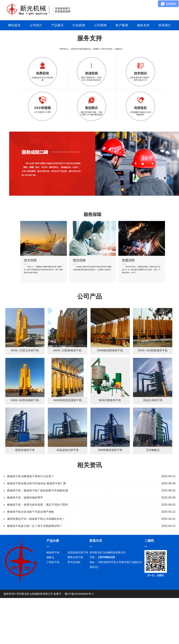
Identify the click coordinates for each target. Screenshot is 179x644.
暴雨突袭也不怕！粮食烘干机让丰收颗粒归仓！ (36, 567)
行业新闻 (79, 25)
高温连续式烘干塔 (78, 601)
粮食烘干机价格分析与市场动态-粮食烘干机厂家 (37, 532)
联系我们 (165, 25)
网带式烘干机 (75, 606)
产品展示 (57, 25)
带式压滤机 (74, 611)
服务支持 (143, 25)
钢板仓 (50, 606)
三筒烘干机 (53, 611)
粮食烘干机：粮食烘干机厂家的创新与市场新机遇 (37, 539)
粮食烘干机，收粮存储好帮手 (25, 546)
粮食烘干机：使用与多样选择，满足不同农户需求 (37, 553)
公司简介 (36, 25)
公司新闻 (100, 25)
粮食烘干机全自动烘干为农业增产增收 (31, 560)
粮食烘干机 (53, 601)
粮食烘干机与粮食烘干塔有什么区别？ (31, 525)
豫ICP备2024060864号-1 (79, 642)
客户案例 (122, 25)
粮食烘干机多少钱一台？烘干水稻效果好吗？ (35, 575)
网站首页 (14, 25)
